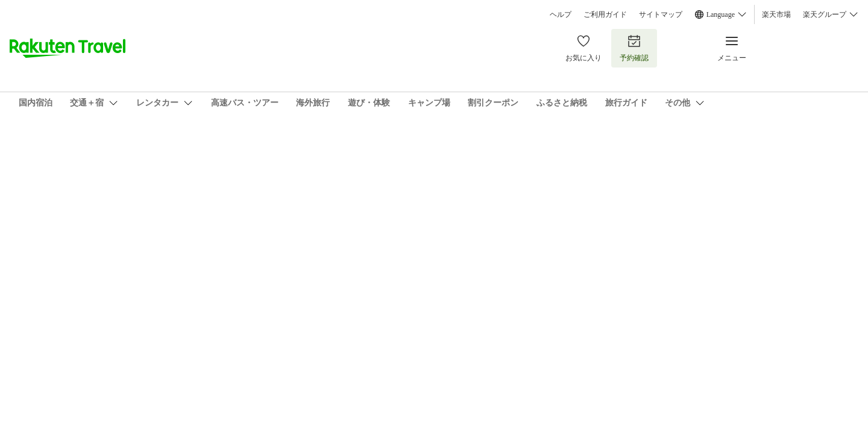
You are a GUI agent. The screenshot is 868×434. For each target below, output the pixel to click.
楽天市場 (776, 14)
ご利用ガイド (605, 14)
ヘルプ (561, 14)
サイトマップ (661, 14)
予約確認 (634, 48)
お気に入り (583, 48)
